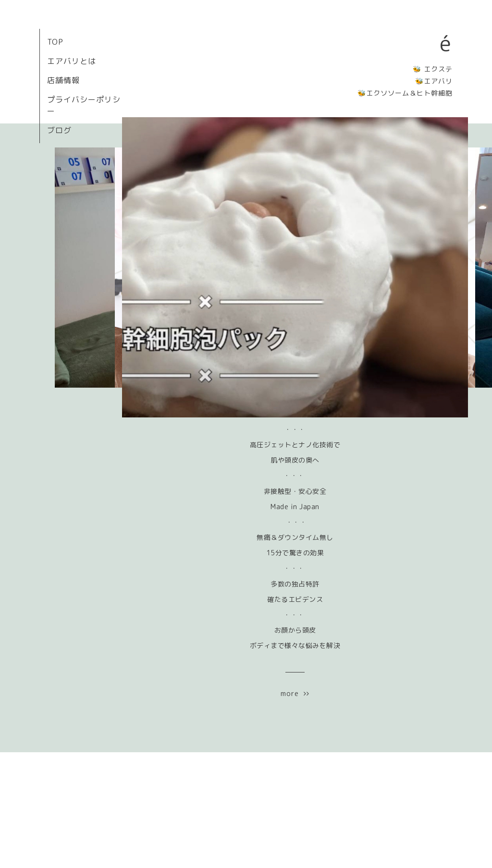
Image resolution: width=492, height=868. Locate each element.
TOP (55, 42)
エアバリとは (72, 61)
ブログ (59, 130)
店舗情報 (63, 80)
